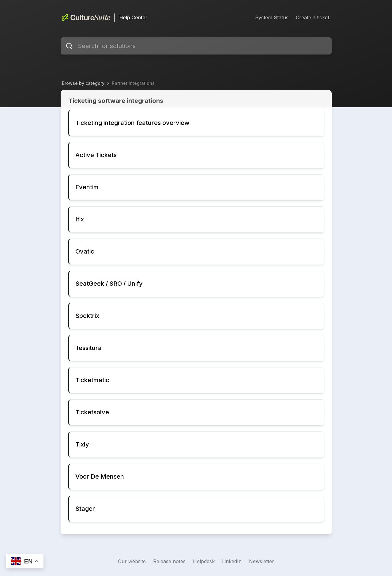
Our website (132, 561)
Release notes (169, 561)
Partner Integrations (133, 83)
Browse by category (83, 83)
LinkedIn (232, 561)
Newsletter (262, 561)
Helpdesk (204, 561)
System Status (272, 17)
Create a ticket (313, 17)
